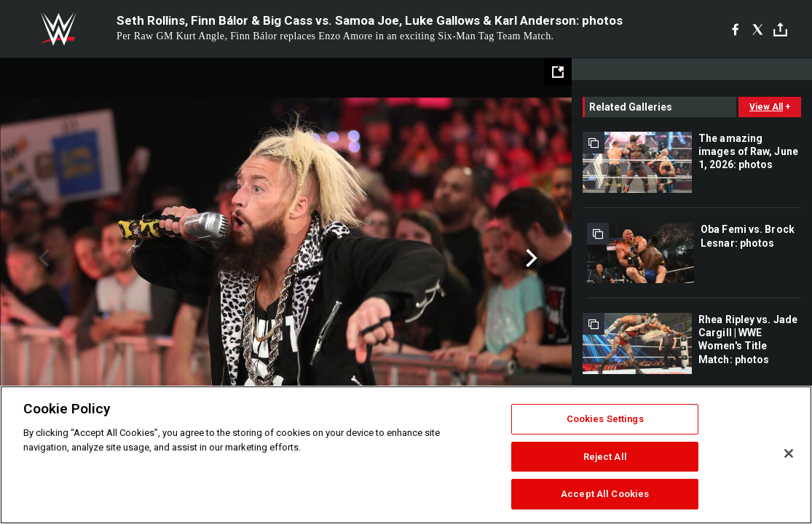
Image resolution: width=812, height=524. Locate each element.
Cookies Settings (605, 419)
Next (530, 258)
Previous (42, 258)
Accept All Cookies (605, 494)
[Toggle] (780, 29)
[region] (406, 455)
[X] (758, 29)
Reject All (605, 457)
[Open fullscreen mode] (558, 72)
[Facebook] (735, 29)
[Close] (789, 453)
